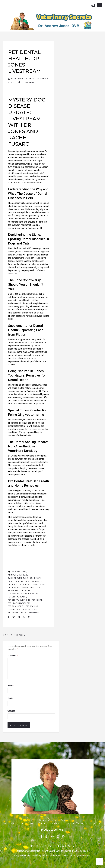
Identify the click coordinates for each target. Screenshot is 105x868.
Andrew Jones (19, 572)
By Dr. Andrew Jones (21, 79)
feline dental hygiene (19, 591)
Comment (13, 655)
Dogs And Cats (22, 581)
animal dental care (18, 575)
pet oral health (16, 606)
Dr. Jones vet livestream (32, 584)
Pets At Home (15, 609)
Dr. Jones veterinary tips (21, 587)
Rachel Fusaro (31, 609)
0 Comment (26, 82)
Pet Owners (32, 606)
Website (11, 711)
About (63, 846)
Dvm (38, 587)
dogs (11, 581)
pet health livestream (19, 603)
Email (11, 698)
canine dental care (18, 578)
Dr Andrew (37, 581)
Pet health (37, 600)
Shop (71, 846)
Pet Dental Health (17, 597)
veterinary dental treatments (24, 613)
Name (11, 685)
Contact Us (51, 846)
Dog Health (35, 578)
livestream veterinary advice (23, 594)
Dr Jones (13, 584)
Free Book (37, 846)
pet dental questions (19, 600)
